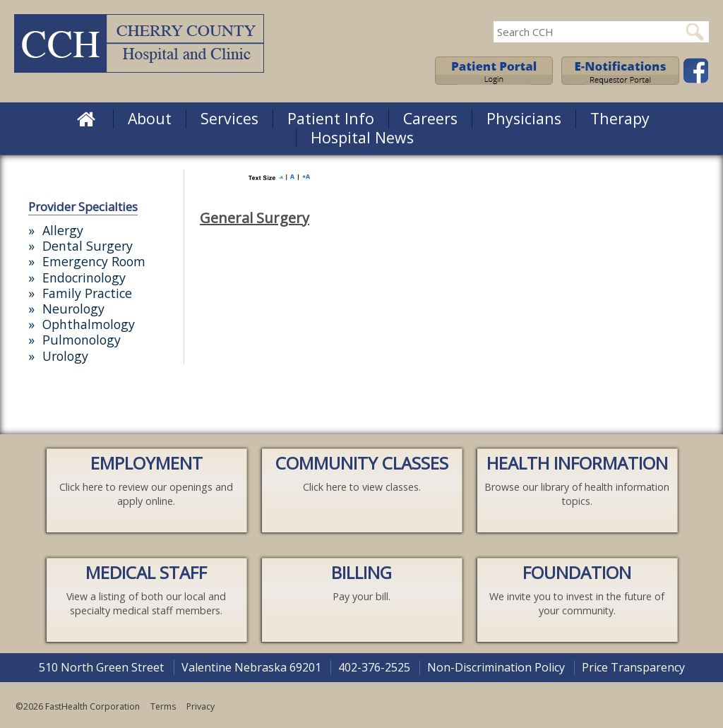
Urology (65, 356)
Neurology (73, 309)
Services (229, 118)
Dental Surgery (88, 246)
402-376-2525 (374, 667)
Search (695, 32)
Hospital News (362, 137)
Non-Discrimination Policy (496, 667)
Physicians (524, 118)
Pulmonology (82, 340)
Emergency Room (94, 261)
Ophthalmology (89, 324)
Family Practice (87, 293)
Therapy (620, 118)
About (150, 118)
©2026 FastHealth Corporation (78, 706)
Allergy (63, 230)
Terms (163, 706)
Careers (430, 118)
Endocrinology (84, 278)
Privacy (201, 706)
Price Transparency (633, 667)
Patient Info (331, 118)
